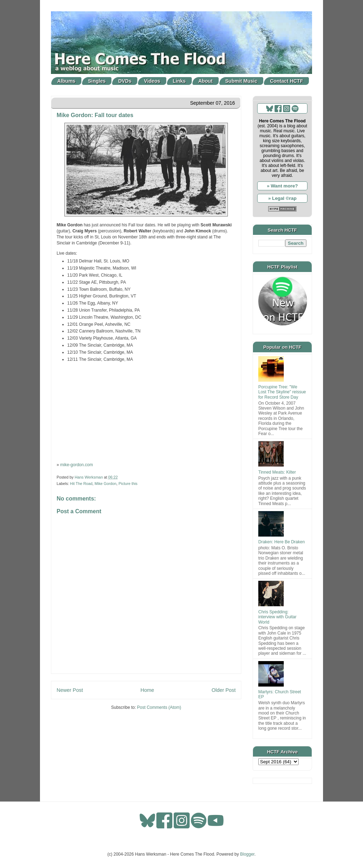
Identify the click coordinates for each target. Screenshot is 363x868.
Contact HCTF (286, 81)
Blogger (247, 854)
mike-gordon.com (77, 465)
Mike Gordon (105, 484)
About (206, 81)
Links (179, 81)
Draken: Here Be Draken (281, 542)
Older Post (224, 690)
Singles (97, 81)
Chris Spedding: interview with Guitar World (277, 617)
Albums (66, 81)
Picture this (128, 484)
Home (147, 690)
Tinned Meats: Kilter (277, 472)
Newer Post (70, 690)
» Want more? (282, 186)
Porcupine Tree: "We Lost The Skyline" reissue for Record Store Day (282, 392)
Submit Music (241, 81)
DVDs (125, 81)
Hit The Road (81, 484)
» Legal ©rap (282, 198)
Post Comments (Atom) (159, 707)
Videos (152, 81)
